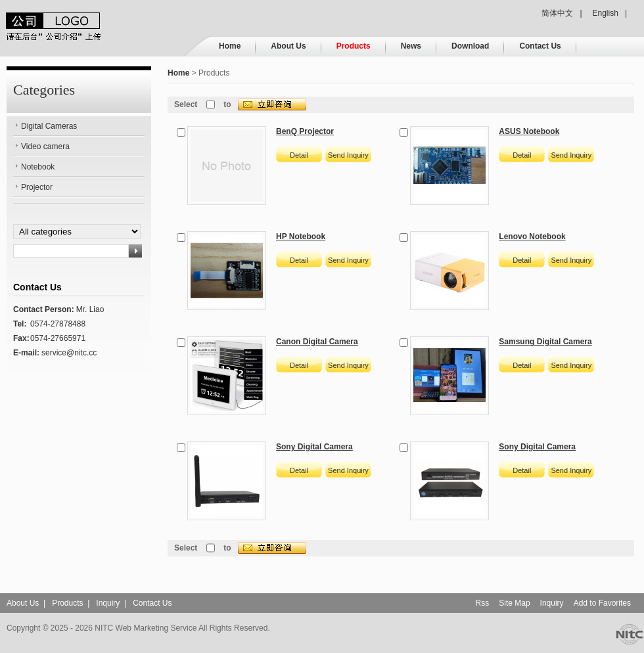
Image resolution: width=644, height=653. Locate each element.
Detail (299, 155)
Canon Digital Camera (317, 342)
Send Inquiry (348, 155)
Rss (483, 603)
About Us (288, 46)
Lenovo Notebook (532, 236)
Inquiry (108, 603)
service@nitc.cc (69, 353)
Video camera (45, 146)
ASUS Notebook (529, 131)
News (411, 46)
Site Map (514, 603)
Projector (37, 187)
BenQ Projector (305, 131)
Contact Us (540, 46)
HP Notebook (301, 236)
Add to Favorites (602, 603)
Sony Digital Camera (314, 447)
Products (354, 46)
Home (230, 46)
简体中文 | (562, 13)
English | (610, 13)
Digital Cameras (49, 126)
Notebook (38, 167)
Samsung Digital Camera (545, 342)
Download (470, 46)
